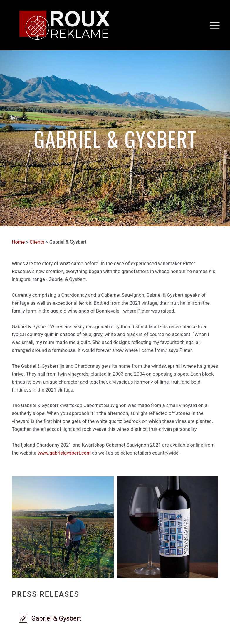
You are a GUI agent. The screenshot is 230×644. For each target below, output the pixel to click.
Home (18, 242)
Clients (37, 242)
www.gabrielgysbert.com (64, 453)
